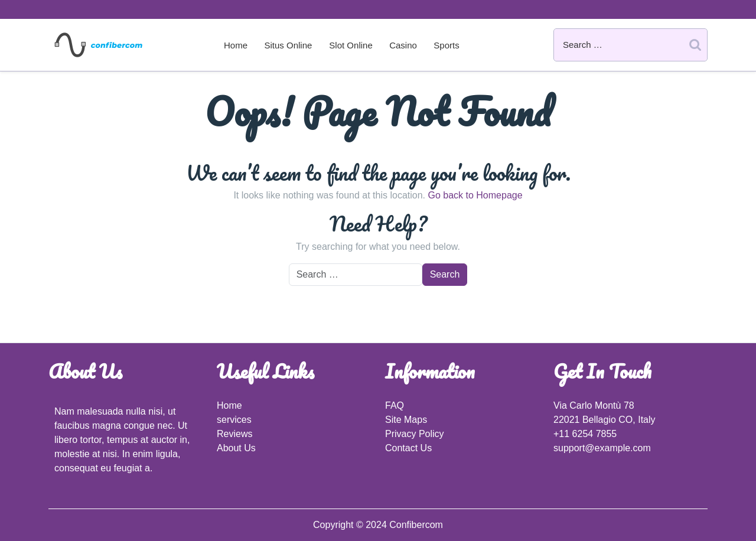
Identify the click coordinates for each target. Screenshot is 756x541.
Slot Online (351, 45)
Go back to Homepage (475, 195)
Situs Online (288, 45)
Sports (446, 45)
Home (236, 45)
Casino (403, 45)
